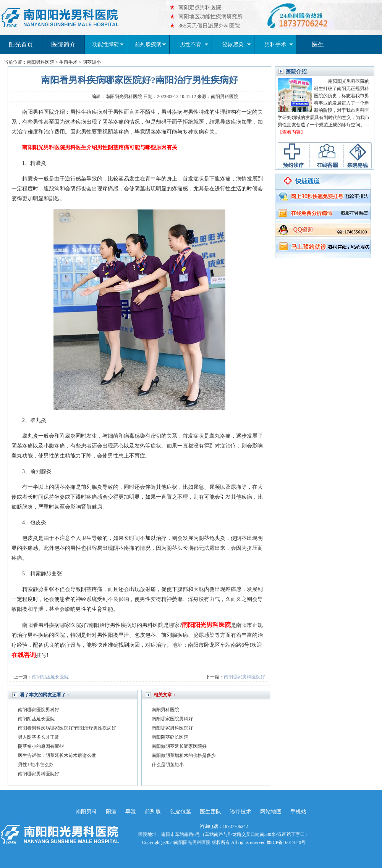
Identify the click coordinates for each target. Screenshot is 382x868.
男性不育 (194, 44)
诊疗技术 (241, 812)
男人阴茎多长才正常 (39, 737)
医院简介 (63, 44)
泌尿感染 (236, 44)
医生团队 (210, 812)
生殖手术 (68, 62)
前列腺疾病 (150, 44)
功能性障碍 (108, 44)
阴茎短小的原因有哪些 (41, 746)
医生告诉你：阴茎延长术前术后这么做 (57, 755)
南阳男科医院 (40, 62)
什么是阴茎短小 (168, 765)
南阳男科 (86, 812)
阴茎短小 (92, 62)
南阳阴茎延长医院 (50, 677)
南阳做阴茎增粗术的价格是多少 (184, 755)
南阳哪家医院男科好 (39, 710)
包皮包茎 (180, 812)
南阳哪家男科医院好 (244, 677)
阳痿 (111, 812)
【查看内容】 (291, 132)
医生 (318, 44)
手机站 (298, 812)
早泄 (131, 812)
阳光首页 (21, 44)
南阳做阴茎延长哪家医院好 (179, 746)
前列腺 (153, 812)
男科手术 (279, 44)
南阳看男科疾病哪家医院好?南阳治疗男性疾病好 (67, 728)
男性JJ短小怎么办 (36, 765)
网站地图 (271, 812)
